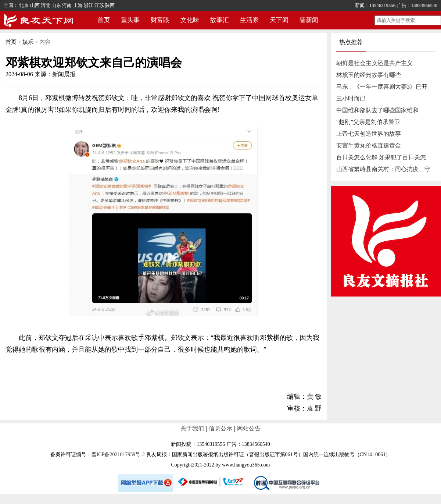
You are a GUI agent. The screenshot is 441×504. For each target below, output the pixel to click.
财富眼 (160, 20)
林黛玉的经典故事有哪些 (369, 75)
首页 (104, 20)
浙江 (89, 5)
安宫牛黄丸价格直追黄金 (369, 145)
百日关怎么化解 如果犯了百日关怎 (381, 157)
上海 (78, 5)
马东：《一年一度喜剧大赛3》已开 (382, 87)
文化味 (190, 20)
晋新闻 (309, 20)
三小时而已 (351, 98)
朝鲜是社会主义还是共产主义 (374, 63)
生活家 (249, 20)
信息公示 (220, 428)
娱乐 (28, 42)
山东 (56, 5)
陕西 (110, 5)
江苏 (99, 5)
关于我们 (192, 428)
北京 (24, 5)
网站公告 (249, 428)
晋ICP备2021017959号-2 (118, 455)
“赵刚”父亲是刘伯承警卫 (368, 122)
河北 (46, 5)
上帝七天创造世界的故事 (369, 134)
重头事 (130, 20)
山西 (35, 5)
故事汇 (220, 20)
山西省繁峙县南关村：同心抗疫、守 (383, 169)
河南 (67, 5)
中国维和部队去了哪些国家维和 (377, 110)
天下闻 (279, 20)
